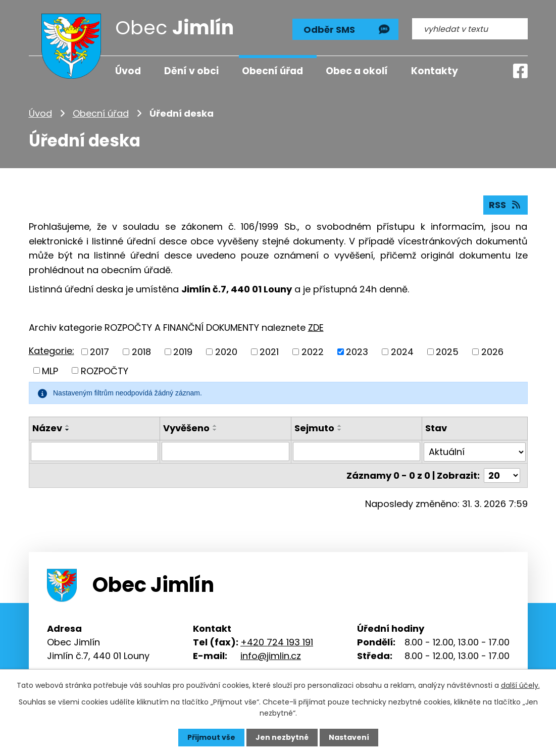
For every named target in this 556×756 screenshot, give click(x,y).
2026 (492, 352)
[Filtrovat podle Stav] (474, 451)
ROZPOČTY (105, 370)
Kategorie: (52, 351)
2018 (141, 352)
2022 (313, 352)
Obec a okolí (357, 71)
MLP (50, 370)
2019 (183, 352)
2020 (226, 352)
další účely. (520, 685)
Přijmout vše (211, 737)
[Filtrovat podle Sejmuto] (357, 451)
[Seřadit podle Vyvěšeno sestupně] (215, 430)
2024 (402, 352)
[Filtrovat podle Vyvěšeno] (225, 451)
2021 (269, 352)
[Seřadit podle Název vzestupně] (68, 426)
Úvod (40, 113)
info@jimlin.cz (271, 655)
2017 (99, 352)
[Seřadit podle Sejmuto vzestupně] (340, 426)
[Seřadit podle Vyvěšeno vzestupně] (215, 426)
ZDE (316, 327)
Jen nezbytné (282, 737)
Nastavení (349, 737)
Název (47, 428)
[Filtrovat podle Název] (95, 451)
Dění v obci (191, 71)
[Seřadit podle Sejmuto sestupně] (340, 430)
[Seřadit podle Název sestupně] (68, 430)
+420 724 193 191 (277, 642)
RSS (506, 205)
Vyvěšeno (186, 428)
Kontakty (435, 71)
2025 (447, 352)
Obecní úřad (101, 113)
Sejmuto (314, 428)
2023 (357, 352)
